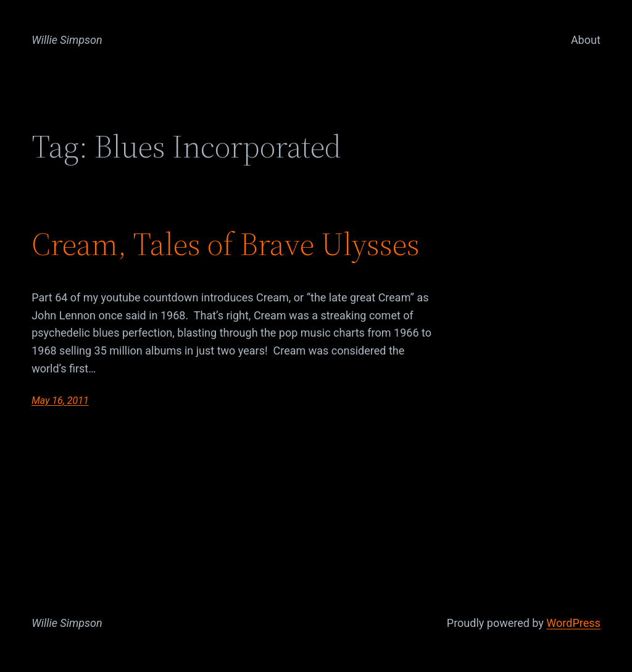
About (586, 40)
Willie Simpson (67, 40)
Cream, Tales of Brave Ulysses (226, 244)
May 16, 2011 (60, 401)
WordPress (573, 623)
